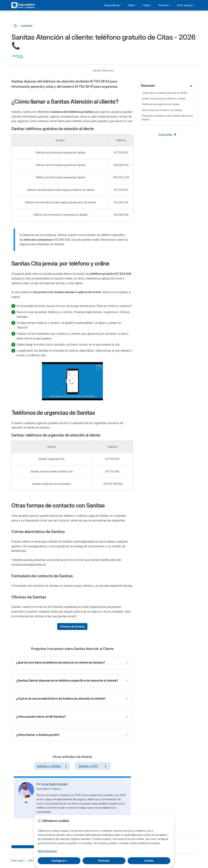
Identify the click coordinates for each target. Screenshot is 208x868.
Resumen (148, 86)
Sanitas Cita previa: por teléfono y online (163, 98)
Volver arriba (167, 134)
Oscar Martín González (54, 784)
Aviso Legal (17, 860)
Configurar (59, 861)
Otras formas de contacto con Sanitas (162, 110)
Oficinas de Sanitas (72, 627)
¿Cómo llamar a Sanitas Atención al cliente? (165, 93)
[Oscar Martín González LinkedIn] (26, 802)
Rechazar (104, 861)
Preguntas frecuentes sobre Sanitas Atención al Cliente (167, 117)
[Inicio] (16, 25)
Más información (47, 851)
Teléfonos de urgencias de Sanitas (161, 104)
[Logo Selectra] (23, 5)
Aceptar (149, 861)
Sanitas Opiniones (103, 70)
